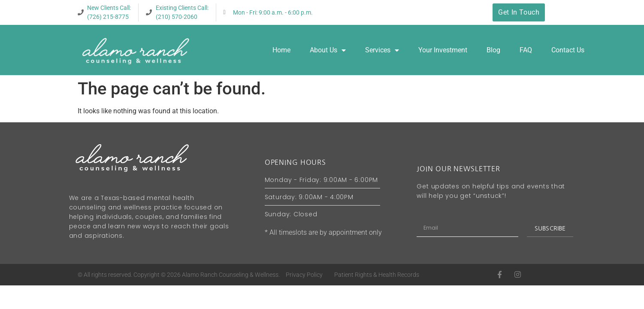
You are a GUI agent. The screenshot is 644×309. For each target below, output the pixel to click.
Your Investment (443, 50)
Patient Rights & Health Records (377, 275)
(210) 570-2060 (177, 17)
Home (281, 50)
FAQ (526, 50)
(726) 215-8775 (108, 17)
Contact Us (568, 50)
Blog (493, 50)
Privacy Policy (304, 275)
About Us (328, 50)
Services (382, 50)
